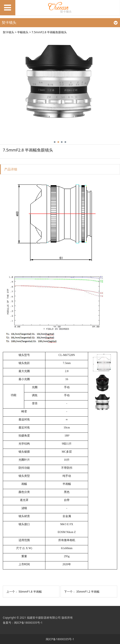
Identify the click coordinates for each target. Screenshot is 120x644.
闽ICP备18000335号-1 (28, 623)
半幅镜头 (23, 32)
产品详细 (11, 169)
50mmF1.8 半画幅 (30, 592)
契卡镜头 (8, 32)
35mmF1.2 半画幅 (88, 592)
